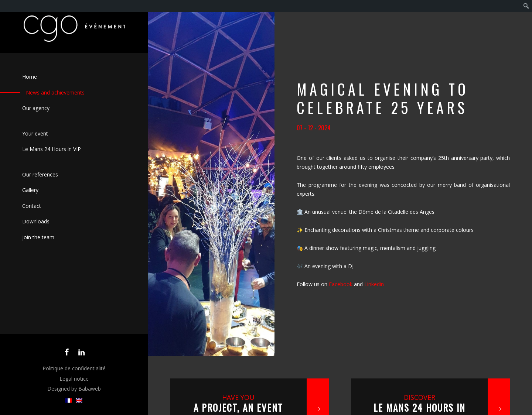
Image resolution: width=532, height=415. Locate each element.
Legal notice (74, 379)
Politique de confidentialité (74, 368)
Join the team (38, 237)
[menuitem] (69, 401)
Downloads (36, 221)
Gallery (30, 190)
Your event (35, 133)
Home (30, 77)
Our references (40, 174)
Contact (32, 206)
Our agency (36, 108)
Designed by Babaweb (74, 389)
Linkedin (374, 284)
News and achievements (55, 92)
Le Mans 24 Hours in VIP (52, 149)
